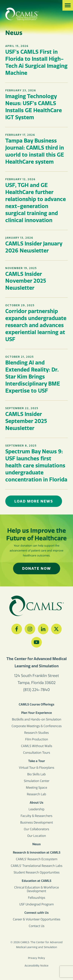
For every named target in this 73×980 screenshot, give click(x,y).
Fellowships (37, 898)
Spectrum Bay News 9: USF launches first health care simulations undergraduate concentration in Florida (36, 465)
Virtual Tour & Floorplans (37, 768)
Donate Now (37, 568)
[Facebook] (17, 629)
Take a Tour (37, 761)
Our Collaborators (36, 829)
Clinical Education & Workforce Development (36, 889)
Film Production (37, 739)
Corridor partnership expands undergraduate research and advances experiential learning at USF (36, 325)
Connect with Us (36, 913)
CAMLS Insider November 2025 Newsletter (26, 281)
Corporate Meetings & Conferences (37, 726)
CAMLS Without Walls (37, 746)
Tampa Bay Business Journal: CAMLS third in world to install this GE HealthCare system (35, 151)
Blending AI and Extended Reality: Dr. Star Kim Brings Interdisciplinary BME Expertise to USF (33, 377)
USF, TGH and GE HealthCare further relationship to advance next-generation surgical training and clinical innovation (36, 203)
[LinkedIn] (43, 629)
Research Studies (36, 733)
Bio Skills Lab (36, 774)
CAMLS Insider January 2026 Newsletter (34, 247)
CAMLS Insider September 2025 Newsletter (26, 421)
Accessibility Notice (36, 966)
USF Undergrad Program (36, 904)
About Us (36, 802)
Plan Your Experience (36, 713)
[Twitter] (56, 629)
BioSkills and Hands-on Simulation (37, 719)
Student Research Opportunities (37, 872)
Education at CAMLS (36, 881)
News (36, 844)
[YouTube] (36, 642)
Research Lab (36, 794)
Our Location (37, 836)
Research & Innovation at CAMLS (37, 852)
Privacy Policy (36, 958)
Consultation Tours (37, 753)
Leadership (36, 809)
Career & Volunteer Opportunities (37, 919)
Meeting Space (36, 788)
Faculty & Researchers (36, 816)
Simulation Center (37, 781)
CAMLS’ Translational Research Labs (37, 866)
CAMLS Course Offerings (36, 704)
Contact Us (37, 926)
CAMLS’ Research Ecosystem (37, 859)
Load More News (34, 501)
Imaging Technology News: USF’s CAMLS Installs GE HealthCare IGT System (34, 107)
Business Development (37, 823)
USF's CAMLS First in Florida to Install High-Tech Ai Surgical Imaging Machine (36, 62)
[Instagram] (30, 629)
